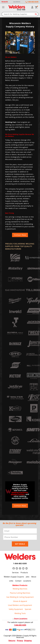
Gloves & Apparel (20, 601)
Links (11, 581)
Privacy (20, 641)
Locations (27, 581)
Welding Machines (20, 589)
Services (15, 573)
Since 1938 (21, 10)
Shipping (28, 641)
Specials (28, 609)
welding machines (20, 492)
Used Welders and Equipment (20, 605)
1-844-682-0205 (20, 563)
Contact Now (20, 235)
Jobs (28, 577)
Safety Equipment (16, 609)
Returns (12, 641)
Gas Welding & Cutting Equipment (20, 597)
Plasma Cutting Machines (20, 593)
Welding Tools (20, 613)
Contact (18, 581)
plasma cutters (18, 494)
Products (24, 573)
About (34, 577)
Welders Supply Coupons (14, 577)
